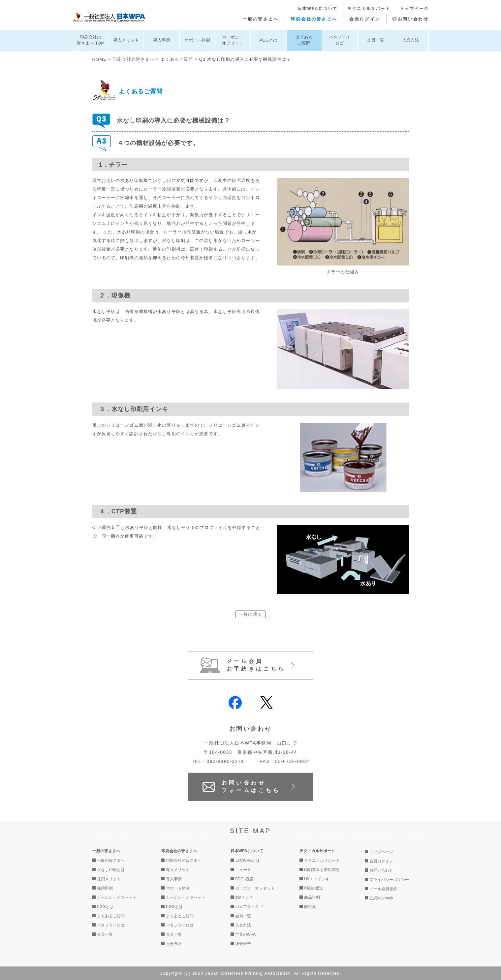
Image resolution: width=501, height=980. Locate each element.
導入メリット (126, 40)
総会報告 (243, 944)
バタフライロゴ (340, 40)
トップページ (414, 9)
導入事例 (162, 40)
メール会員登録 (383, 889)
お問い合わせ (413, 19)
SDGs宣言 (244, 879)
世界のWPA (245, 934)
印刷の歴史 (314, 888)
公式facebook (381, 898)
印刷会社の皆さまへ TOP (90, 40)
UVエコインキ (317, 879)
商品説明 (312, 897)
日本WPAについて (318, 9)
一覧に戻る (250, 614)
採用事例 (105, 888)
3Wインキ (244, 897)
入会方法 (411, 40)
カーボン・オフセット (233, 40)
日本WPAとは (247, 860)
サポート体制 (197, 40)
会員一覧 (375, 40)
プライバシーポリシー (389, 880)
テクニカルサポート (369, 9)
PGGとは (268, 40)
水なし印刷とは (111, 870)
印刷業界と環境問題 (322, 870)
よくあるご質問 (304, 40)
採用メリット (109, 879)
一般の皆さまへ (261, 19)
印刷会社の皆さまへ (314, 19)
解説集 (310, 907)
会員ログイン (365, 19)
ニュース (243, 870)
